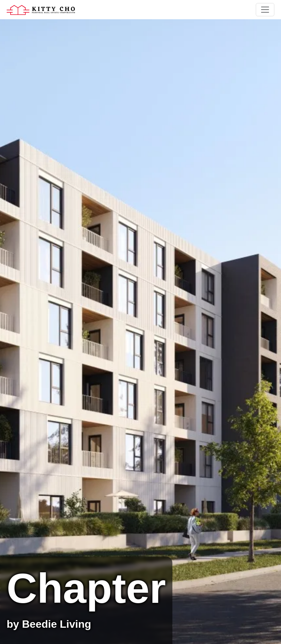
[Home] (41, 10)
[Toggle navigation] (265, 10)
